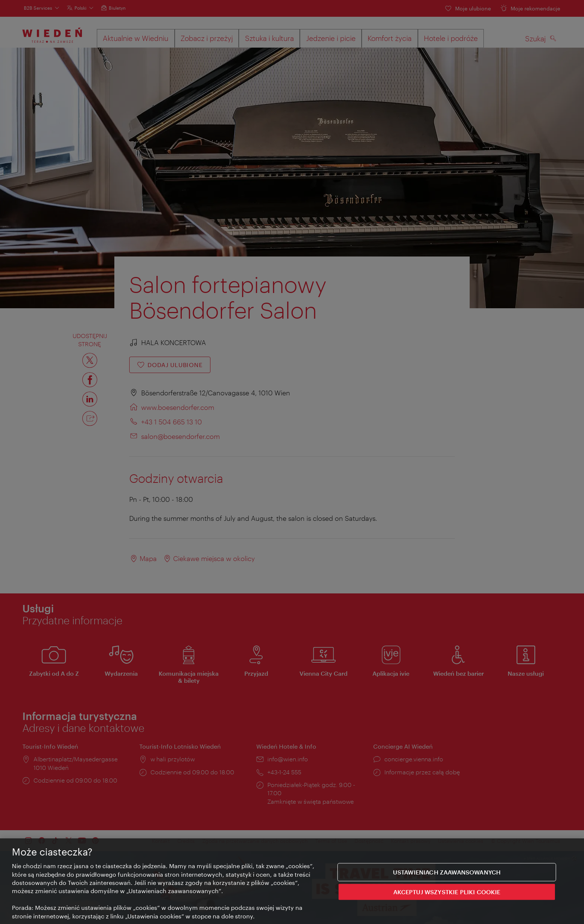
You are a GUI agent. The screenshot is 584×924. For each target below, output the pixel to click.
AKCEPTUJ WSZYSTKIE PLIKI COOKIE (447, 893)
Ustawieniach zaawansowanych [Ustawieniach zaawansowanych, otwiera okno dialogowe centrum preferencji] (447, 873)
